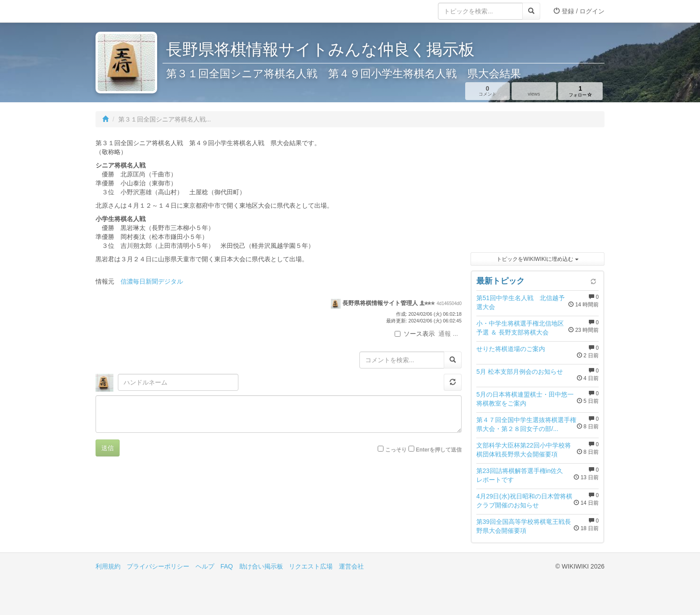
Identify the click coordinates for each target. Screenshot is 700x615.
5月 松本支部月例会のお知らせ (520, 372)
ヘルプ (205, 566)
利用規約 (108, 566)
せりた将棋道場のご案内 (511, 349)
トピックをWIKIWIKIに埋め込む (537, 259)
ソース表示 (415, 334)
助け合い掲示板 (261, 566)
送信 (108, 448)
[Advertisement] (537, 192)
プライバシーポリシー (158, 566)
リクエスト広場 (311, 566)
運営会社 (351, 566)
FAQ (227, 566)
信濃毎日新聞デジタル (152, 281)
